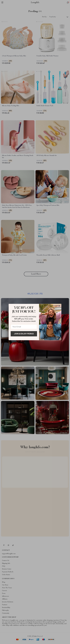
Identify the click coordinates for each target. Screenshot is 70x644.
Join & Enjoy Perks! (24, 334)
